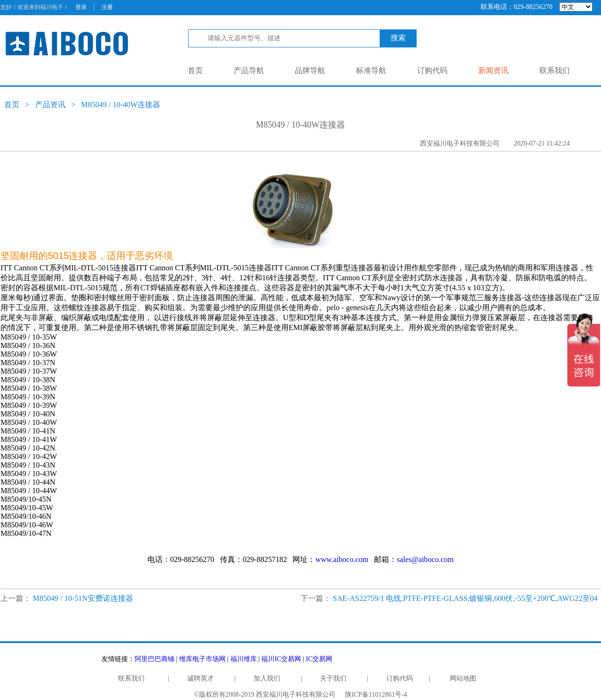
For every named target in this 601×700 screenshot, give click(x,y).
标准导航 (371, 70)
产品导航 (249, 70)
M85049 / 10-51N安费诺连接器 (83, 598)
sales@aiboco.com (425, 559)
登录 (81, 7)
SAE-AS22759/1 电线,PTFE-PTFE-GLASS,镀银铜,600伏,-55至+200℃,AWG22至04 (465, 598)
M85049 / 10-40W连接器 (121, 105)
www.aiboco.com (342, 559)
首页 (195, 70)
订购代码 (432, 70)
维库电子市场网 (202, 659)
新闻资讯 (493, 70)
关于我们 (333, 678)
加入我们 (267, 678)
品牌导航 (310, 70)
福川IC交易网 (281, 659)
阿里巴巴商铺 (155, 659)
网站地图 (463, 678)
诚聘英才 (200, 678)
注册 (107, 7)
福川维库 (244, 659)
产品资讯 (50, 105)
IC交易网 (319, 659)
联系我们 (555, 70)
